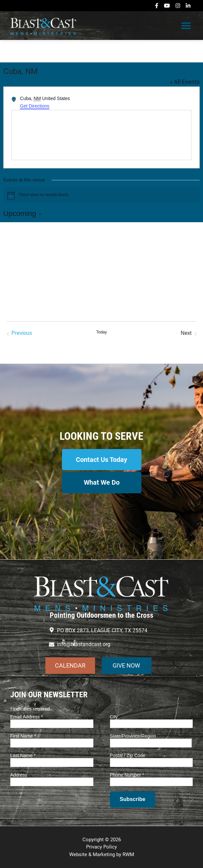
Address (19, 775)
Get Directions (35, 106)
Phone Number (127, 775)
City (114, 717)
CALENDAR (70, 665)
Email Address (27, 717)
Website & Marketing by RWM (102, 854)
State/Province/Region (133, 736)
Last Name (23, 755)
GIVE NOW (126, 665)
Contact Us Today (101, 460)
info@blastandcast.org (84, 644)
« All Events (185, 82)
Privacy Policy (101, 847)
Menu (186, 25)
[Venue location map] (101, 135)
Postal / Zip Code (128, 755)
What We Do (102, 482)
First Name (23, 736)
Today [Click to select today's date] (101, 332)
